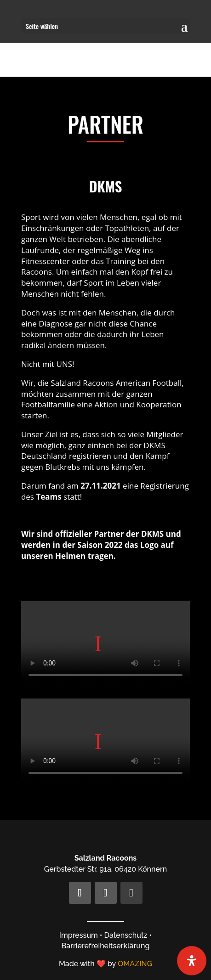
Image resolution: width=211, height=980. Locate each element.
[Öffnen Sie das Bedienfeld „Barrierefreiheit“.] (192, 961)
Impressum (79, 935)
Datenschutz (126, 935)
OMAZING (135, 964)
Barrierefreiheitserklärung (106, 946)
